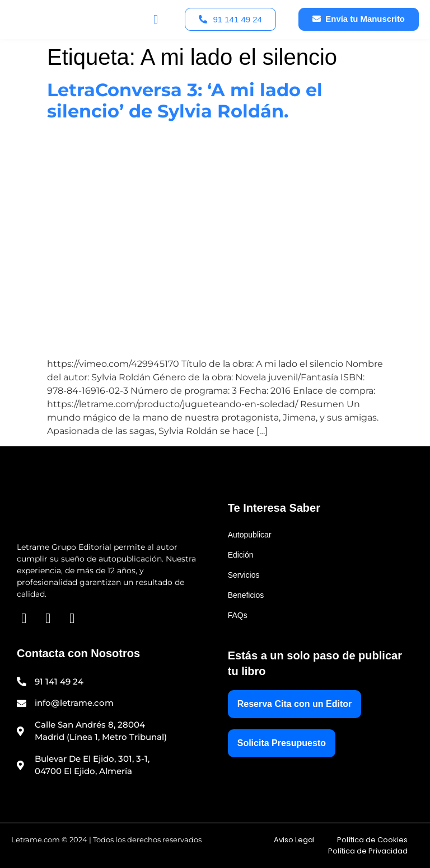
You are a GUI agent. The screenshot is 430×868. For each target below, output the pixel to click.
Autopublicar (250, 535)
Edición (241, 555)
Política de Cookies (372, 840)
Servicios (244, 575)
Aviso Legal (294, 840)
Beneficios (246, 595)
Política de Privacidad (368, 851)
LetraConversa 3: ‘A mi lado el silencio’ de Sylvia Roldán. (185, 100)
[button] (155, 19)
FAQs (238, 615)
